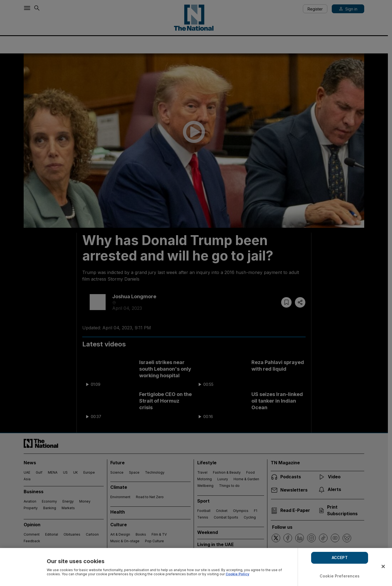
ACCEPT (340, 557)
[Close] (383, 566)
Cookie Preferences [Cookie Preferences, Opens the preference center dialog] (340, 576)
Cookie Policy (237, 574)
